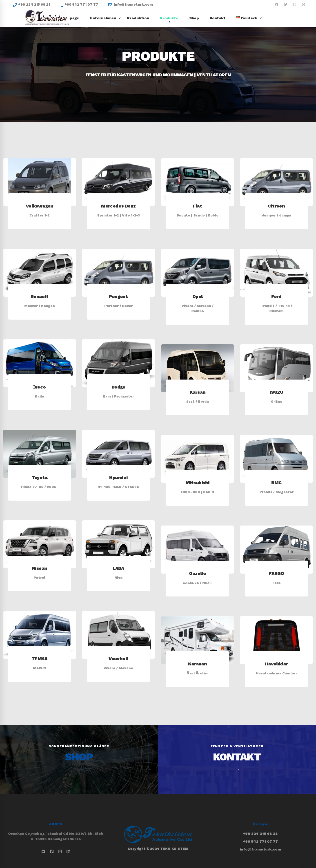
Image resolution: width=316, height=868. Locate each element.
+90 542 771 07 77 (260, 829)
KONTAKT (237, 745)
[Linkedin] (68, 851)
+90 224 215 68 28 (260, 821)
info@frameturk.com (260, 837)
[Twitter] (43, 851)
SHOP (79, 745)
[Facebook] (52, 851)
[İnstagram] (60, 851)
